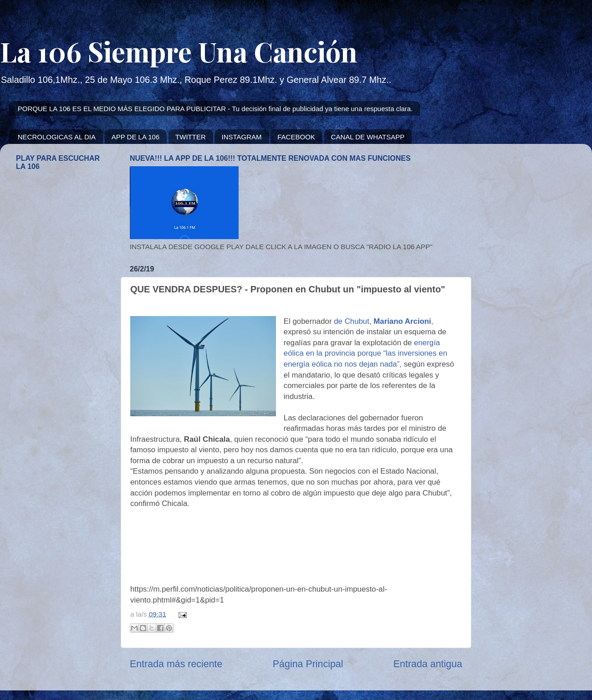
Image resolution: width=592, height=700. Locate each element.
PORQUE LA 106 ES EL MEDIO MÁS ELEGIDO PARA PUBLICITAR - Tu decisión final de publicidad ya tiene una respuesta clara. (215, 109)
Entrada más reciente (176, 664)
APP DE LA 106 (136, 137)
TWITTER (191, 137)
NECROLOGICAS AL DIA (57, 137)
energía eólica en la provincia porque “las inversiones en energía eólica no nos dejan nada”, (365, 353)
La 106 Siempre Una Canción (179, 51)
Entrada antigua (428, 664)
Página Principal (308, 664)
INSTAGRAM (241, 137)
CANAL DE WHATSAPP (368, 137)
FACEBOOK (296, 137)
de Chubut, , (383, 321)
